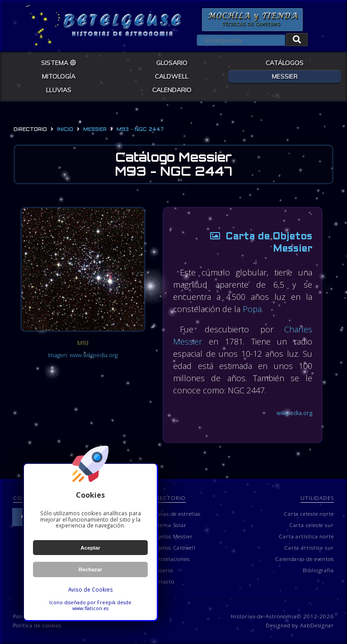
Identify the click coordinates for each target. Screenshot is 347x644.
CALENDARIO (172, 90)
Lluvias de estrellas (175, 513)
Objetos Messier (171, 536)
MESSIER (285, 76)
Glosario (161, 570)
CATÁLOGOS (285, 63)
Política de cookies (37, 625)
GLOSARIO (172, 63)
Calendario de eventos (305, 559)
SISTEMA (59, 63)
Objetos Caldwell (173, 547)
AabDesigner (317, 625)
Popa (252, 309)
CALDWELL (172, 76)
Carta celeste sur (312, 525)
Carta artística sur (309, 547)
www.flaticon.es (90, 608)
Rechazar (90, 569)
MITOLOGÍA (59, 76)
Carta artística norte (306, 536)
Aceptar (90, 548)
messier (95, 130)
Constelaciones (170, 559)
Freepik (106, 602)
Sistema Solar (168, 525)
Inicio (65, 130)
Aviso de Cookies (91, 589)
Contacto (162, 581)
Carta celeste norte (309, 513)
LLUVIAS (59, 90)
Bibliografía (318, 570)
